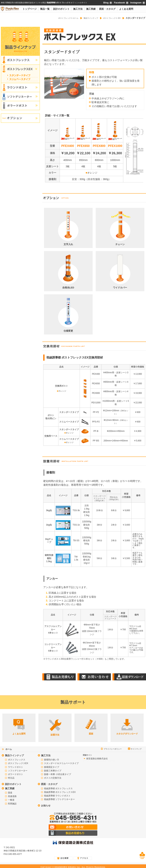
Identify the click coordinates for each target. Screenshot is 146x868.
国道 (10, 793)
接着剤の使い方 (52, 760)
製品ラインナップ (91, 18)
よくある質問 (126, 9)
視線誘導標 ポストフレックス (58, 789)
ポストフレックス (17, 760)
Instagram (138, 3)
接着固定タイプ (52, 767)
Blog (108, 3)
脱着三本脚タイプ (53, 771)
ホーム (9, 749)
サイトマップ (136, 749)
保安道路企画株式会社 (97, 759)
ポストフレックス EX (112, 18)
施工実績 (91, 9)
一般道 (11, 800)
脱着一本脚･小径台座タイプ (57, 774)
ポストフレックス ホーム (68, 18)
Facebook (121, 3)
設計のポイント (61, 9)
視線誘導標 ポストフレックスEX (60, 792)
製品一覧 (45, 9)
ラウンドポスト (16, 767)
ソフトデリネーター (18, 771)
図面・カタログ (107, 9)
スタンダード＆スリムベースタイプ (61, 763)
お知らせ (46, 806)
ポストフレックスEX (18, 763)
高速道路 (12, 796)
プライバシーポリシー (113, 749)
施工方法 (78, 9)
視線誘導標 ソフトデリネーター (59, 799)
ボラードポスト (16, 774)
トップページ (30, 9)
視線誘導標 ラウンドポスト (57, 796)
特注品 (11, 778)
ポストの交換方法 (53, 778)
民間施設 (12, 804)
